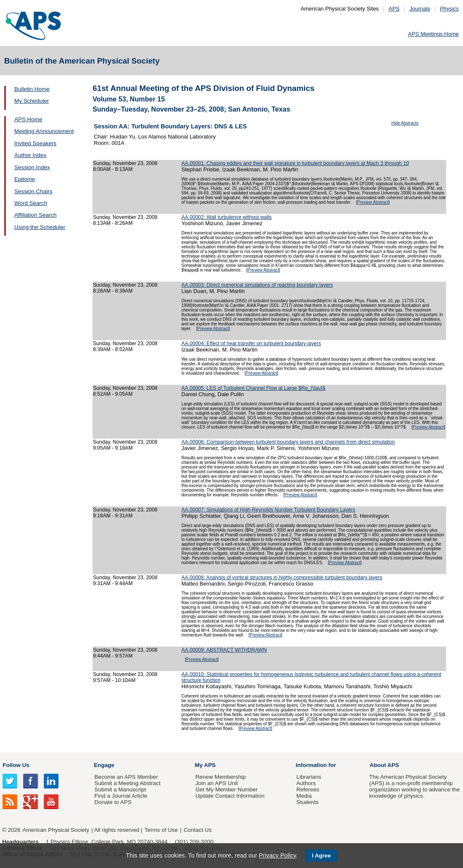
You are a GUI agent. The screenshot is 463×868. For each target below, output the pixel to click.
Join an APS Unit (217, 783)
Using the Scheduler (40, 227)
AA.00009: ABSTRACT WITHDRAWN (224, 650)
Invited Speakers (35, 143)
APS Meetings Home (433, 34)
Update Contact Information (230, 796)
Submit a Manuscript (120, 789)
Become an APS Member (126, 777)
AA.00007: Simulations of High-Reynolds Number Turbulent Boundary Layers (268, 510)
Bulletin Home (32, 89)
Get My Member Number (226, 789)
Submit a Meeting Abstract (127, 783)
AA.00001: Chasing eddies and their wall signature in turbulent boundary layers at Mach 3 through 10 (295, 163)
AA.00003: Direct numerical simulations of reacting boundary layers (257, 285)
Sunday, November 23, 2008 (125, 163)
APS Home (28, 119)
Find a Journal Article (121, 796)
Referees (308, 789)
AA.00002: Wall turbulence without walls (226, 217)
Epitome (25, 179)
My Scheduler (32, 101)
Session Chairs (33, 191)
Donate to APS (113, 802)
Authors (306, 783)
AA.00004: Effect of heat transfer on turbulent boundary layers (251, 343)
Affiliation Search (36, 215)
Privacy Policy (277, 855)
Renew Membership (221, 777)
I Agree (321, 856)
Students (307, 802)
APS (394, 9)
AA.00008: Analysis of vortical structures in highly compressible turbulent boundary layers (282, 578)
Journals (420, 9)
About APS (384, 765)
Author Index (30, 155)
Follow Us (16, 765)
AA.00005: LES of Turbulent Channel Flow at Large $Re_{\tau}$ (253, 388)
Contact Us (197, 830)
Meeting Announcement (44, 131)
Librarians (309, 777)
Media (304, 796)
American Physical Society (56, 830)
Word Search (31, 203)
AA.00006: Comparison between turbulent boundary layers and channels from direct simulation (288, 442)
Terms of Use (161, 830)
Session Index (32, 167)
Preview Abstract (373, 202)
